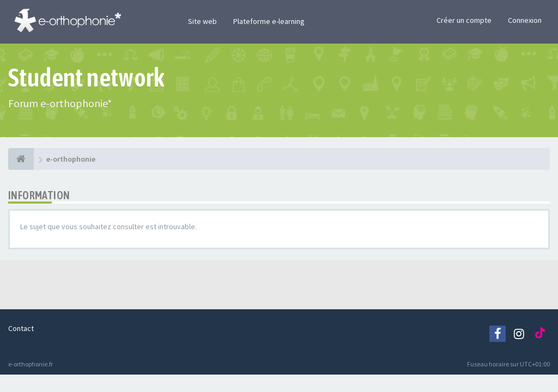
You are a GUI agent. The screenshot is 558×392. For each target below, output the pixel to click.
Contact (21, 328)
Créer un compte (464, 20)
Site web (202, 21)
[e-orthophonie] (21, 159)
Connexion (525, 20)
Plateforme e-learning (269, 21)
